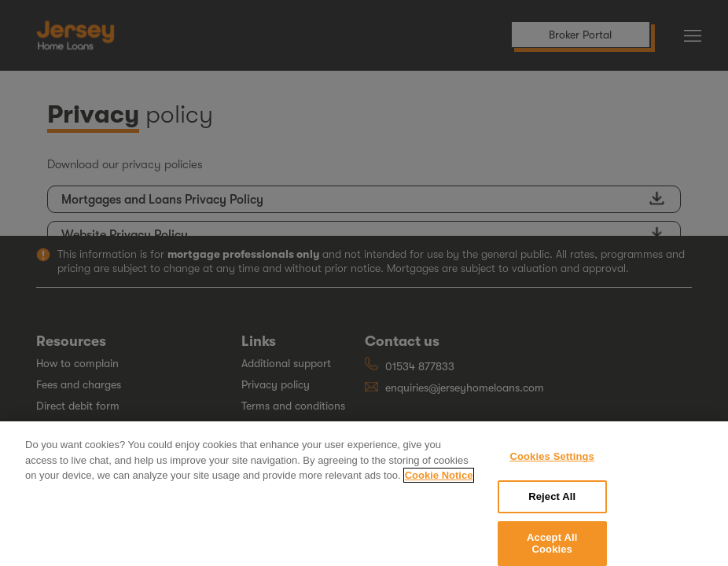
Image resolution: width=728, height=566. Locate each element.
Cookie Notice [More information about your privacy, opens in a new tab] (439, 481)
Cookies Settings (552, 463)
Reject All (552, 503)
